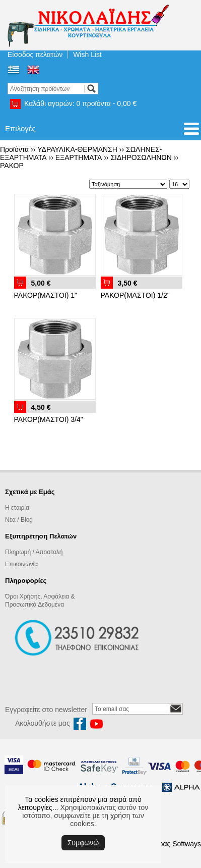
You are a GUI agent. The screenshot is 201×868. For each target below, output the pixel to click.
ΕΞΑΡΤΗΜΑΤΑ (79, 157)
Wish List (87, 55)
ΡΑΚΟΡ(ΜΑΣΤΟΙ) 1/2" (135, 295)
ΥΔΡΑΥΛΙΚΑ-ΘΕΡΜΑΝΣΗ (77, 149)
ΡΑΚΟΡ (12, 166)
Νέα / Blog (19, 520)
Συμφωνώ (83, 843)
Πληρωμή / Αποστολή (34, 552)
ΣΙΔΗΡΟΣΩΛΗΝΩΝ (141, 157)
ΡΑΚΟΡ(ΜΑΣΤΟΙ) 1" (46, 295)
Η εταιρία (17, 508)
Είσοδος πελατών (35, 55)
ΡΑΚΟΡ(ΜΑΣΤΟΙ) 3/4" (49, 419)
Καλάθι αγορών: (80, 103)
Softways (187, 844)
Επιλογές (20, 128)
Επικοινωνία (21, 564)
